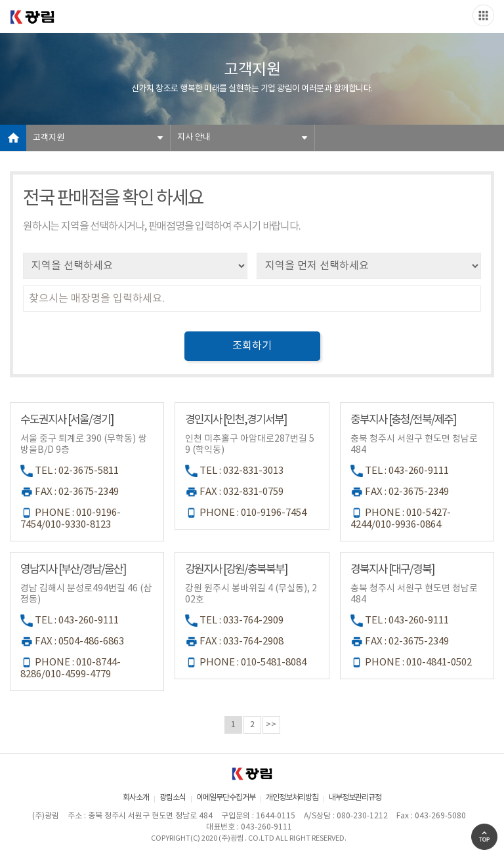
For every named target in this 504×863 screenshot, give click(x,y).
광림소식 (173, 798)
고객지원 (49, 138)
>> (271, 725)
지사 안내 (194, 137)
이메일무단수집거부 (226, 798)
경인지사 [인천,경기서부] (236, 420)
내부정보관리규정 (355, 798)
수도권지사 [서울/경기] (67, 420)
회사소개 (136, 798)
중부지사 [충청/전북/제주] (403, 420)
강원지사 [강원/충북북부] (236, 570)
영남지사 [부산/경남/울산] (73, 570)
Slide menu (483, 15)
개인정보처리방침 (292, 798)
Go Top (484, 837)
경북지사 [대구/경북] (392, 570)
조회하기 (252, 346)
